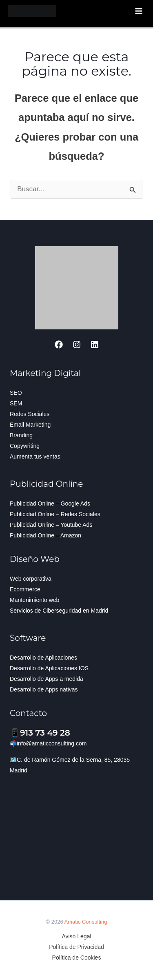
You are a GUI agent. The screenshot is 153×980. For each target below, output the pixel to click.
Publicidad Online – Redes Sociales (55, 514)
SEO (16, 393)
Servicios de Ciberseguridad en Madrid (59, 611)
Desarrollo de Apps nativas (44, 689)
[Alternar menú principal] (139, 11)
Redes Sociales (30, 414)
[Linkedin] (95, 345)
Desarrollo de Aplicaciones (43, 658)
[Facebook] (59, 345)
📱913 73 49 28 (40, 733)
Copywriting (25, 446)
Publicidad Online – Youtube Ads (51, 525)
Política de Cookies (77, 958)
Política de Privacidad (76, 947)
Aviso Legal (76, 936)
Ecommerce (25, 589)
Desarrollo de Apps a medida (47, 679)
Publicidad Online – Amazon (45, 535)
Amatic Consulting (86, 922)
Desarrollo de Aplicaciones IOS (49, 668)
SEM (16, 403)
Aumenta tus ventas (35, 456)
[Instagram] (77, 345)
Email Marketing (30, 425)
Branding (21, 435)
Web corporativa (31, 579)
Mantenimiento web (34, 600)
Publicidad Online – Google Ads (50, 503)
